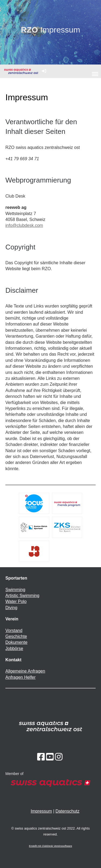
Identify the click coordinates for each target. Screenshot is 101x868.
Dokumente (16, 642)
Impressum (41, 811)
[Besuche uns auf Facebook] (41, 757)
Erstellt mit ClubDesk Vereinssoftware (51, 846)
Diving (11, 608)
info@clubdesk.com (24, 225)
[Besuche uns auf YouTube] (50, 757)
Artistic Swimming (22, 596)
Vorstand (14, 631)
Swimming (15, 590)
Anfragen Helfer (20, 677)
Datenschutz (67, 811)
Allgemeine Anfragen (25, 671)
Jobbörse (14, 649)
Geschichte (16, 636)
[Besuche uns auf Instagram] (59, 757)
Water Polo (16, 601)
